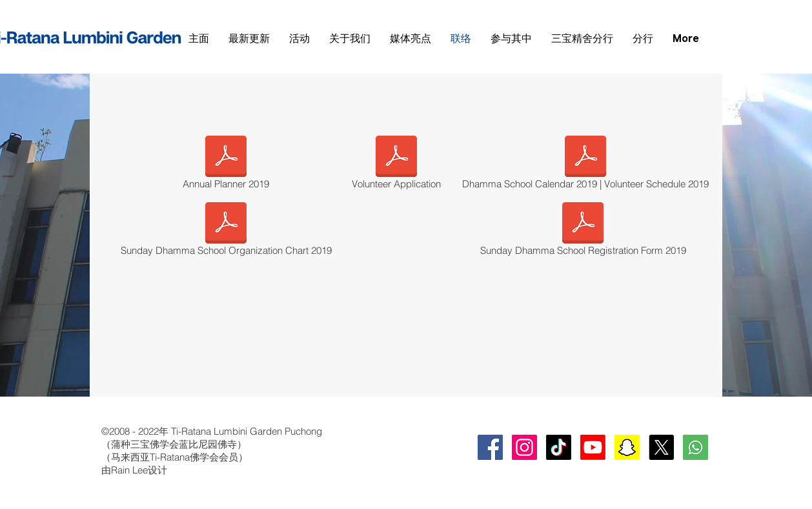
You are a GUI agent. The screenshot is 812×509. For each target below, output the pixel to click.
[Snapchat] (627, 447)
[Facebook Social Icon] (490, 447)
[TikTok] (559, 447)
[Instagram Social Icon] (524, 447)
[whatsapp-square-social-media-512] (695, 447)
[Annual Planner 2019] (226, 165)
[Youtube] (593, 447)
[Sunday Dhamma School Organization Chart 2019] (226, 231)
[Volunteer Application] (396, 165)
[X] (661, 447)
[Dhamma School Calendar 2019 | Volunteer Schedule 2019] (585, 165)
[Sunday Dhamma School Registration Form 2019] (583, 231)
